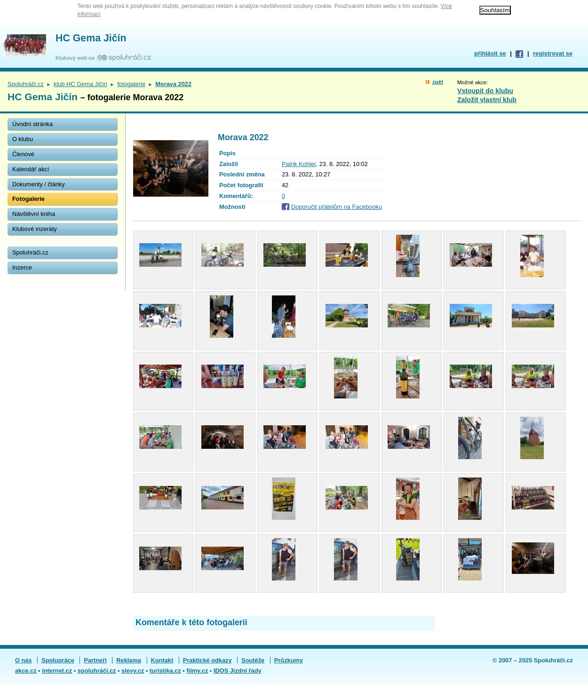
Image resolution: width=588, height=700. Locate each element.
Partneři (95, 660)
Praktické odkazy (207, 660)
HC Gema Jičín (91, 38)
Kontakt (162, 660)
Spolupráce (58, 660)
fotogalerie (131, 84)
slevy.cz (133, 671)
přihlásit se (490, 53)
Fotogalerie (28, 199)
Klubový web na (76, 58)
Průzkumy (289, 660)
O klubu (23, 139)
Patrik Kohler (299, 164)
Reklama (129, 660)
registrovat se (553, 53)
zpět (438, 82)
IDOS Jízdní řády (238, 671)
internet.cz (57, 671)
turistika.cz (165, 671)
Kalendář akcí (31, 169)
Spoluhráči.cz (26, 84)
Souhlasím (495, 10)
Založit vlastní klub (487, 100)
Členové (23, 154)
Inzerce (22, 267)
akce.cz (26, 671)
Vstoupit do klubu (485, 91)
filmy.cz (197, 671)
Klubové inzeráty (35, 229)
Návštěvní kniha (34, 214)
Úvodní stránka (32, 124)
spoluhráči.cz (97, 671)
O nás (24, 660)
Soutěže (253, 660)
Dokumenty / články (39, 184)
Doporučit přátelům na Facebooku (337, 207)
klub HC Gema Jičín (80, 84)
